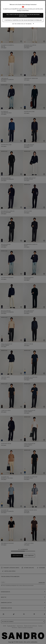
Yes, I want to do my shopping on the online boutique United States (23, 15)
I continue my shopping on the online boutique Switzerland (23, 20)
